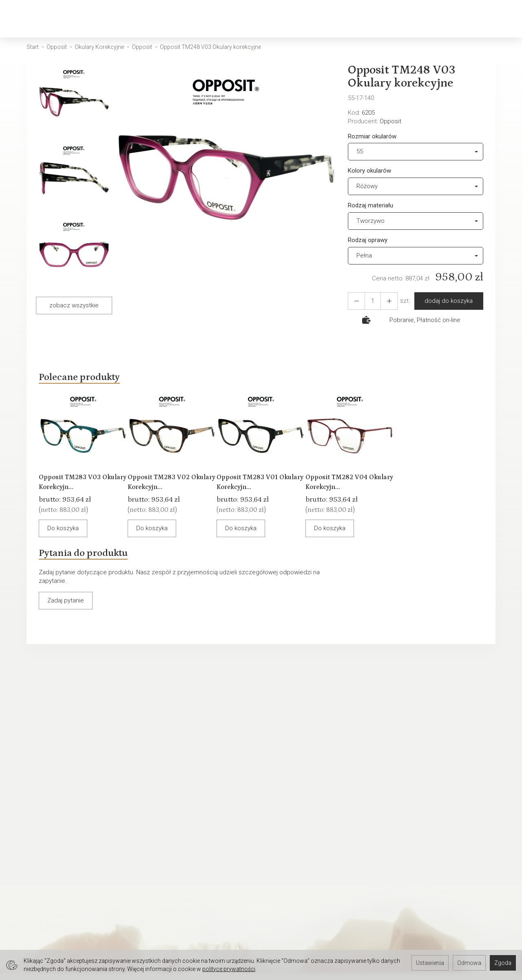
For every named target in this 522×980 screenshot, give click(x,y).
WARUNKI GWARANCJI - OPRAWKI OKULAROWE (311, 868)
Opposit (390, 121)
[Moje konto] (472, 19)
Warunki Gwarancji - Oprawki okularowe (199, 840)
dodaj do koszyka (445, 301)
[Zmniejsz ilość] (384, 301)
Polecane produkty (90, 379)
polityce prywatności (229, 969)
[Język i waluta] (493, 19)
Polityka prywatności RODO (303, 843)
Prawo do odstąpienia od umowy (311, 853)
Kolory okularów (369, 171)
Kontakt (37, 822)
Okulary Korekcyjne (139, 19)
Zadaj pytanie (66, 631)
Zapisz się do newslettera (181, 917)
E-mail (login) (313, 722)
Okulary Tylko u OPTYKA (59, 832)
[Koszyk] (451, 19)
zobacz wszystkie (74, 305)
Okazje (359, 19)
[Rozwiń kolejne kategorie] (389, 19)
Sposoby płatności (292, 832)
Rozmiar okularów (372, 136)
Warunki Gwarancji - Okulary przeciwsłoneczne (183, 825)
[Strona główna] (48, 19)
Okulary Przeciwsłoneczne (235, 19)
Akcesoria (314, 19)
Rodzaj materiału (370, 205)
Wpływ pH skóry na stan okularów (192, 850)
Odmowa (469, 963)
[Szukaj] (430, 19)
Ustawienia (430, 963)
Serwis (155, 811)
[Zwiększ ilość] (355, 301)
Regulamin (280, 811)
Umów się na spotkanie (58, 938)
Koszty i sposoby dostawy (302, 822)
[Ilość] (369, 301)
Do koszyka (70, 548)
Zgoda (503, 963)
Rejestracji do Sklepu (56, 917)
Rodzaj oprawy (368, 240)
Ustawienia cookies (53, 843)
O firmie (37, 811)
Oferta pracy (283, 927)
